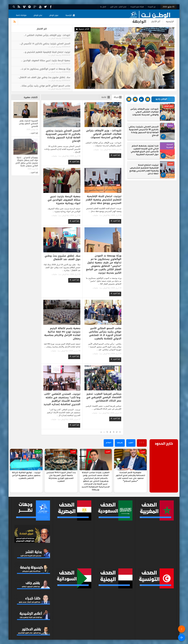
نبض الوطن (38, 15)
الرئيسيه (170, 21)
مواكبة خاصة (21, 15)
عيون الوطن (54, 15)
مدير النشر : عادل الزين (118, 7)
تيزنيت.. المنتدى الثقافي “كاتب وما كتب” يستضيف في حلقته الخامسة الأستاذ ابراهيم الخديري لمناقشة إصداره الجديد (62, 399)
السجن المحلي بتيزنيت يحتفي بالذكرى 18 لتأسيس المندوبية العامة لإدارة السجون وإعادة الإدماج (63, 136)
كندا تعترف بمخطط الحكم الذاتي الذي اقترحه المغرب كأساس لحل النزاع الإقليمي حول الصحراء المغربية (145, 150)
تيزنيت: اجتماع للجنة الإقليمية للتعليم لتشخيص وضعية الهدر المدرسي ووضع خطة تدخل (104, 200)
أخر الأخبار (156, 21)
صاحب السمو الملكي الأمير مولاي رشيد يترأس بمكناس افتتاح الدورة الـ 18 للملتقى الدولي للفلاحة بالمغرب (105, 333)
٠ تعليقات (97, 150)
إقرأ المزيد (115, 155)
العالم (109, 443)
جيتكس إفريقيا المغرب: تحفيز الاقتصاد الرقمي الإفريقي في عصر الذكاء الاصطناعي (104, 397)
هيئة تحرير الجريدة (137, 7)
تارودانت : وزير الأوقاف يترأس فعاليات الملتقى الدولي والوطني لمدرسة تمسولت (104, 134)
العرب (131, 443)
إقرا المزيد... (34, 133)
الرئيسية (70, 15)
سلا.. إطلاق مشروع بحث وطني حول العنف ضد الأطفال (63, 257)
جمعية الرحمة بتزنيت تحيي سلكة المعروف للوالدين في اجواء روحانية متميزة (64, 200)
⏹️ (135, 99)
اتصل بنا (103, 7)
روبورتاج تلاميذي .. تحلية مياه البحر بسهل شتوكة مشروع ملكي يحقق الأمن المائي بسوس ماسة (27, 162)
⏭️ (129, 99)
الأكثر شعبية (82, 29)
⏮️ (148, 99)
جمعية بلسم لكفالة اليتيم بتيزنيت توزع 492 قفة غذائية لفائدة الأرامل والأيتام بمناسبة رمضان (62, 333)
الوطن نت (52, 38)
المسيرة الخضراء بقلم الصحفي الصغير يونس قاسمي (28, 124)
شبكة (118, 97)
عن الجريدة (152, 7)
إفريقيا (120, 443)
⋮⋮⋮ (142, 443)
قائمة (106, 97)
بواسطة (58, 38)
